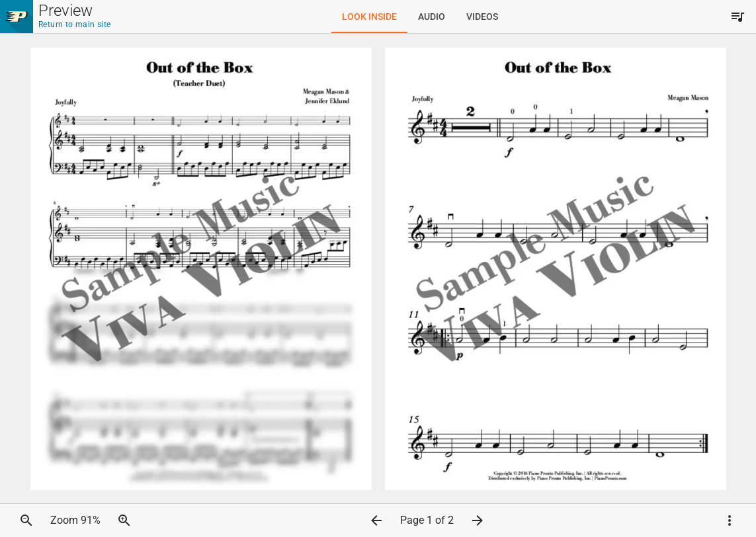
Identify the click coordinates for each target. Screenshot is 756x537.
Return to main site (75, 24)
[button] (26, 520)
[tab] (369, 17)
